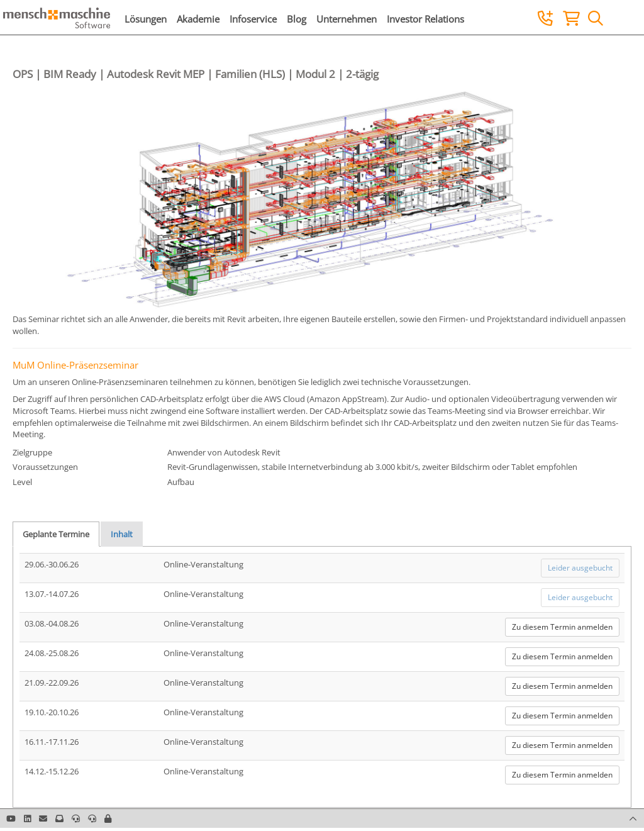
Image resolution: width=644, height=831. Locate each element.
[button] (108, 818)
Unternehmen (347, 19)
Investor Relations (425, 19)
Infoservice (253, 19)
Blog (297, 19)
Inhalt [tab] (122, 534)
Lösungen (146, 19)
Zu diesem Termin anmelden (562, 627)
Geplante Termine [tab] (56, 534)
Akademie (198, 19)
